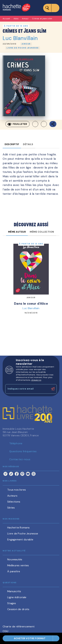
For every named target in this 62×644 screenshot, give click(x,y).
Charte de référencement (19, 626)
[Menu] (51, 8)
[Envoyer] (53, 389)
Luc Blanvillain (20, 38)
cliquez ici (36, 380)
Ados (16, 19)
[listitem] (5, 474)
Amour (25, 19)
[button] (26, 44)
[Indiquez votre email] (27, 389)
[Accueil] (17, 8)
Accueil (6, 19)
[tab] (12, 144)
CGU (5, 631)
